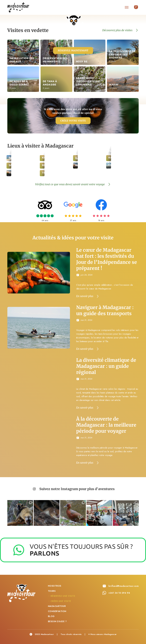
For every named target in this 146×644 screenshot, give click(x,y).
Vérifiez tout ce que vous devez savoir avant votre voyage (70, 184)
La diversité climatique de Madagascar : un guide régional (106, 366)
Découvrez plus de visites (117, 30)
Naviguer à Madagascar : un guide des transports (105, 311)
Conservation (57, 611)
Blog (51, 616)
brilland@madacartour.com (124, 586)
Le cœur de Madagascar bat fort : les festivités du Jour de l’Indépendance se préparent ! (107, 259)
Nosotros (55, 586)
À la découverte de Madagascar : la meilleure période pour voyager (106, 425)
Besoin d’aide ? (57, 621)
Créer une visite (61, 601)
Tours (52, 591)
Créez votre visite (73, 121)
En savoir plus (85, 296)
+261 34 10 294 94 (119, 593)
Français (136, 6)
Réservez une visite (63, 596)
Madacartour (57, 606)
